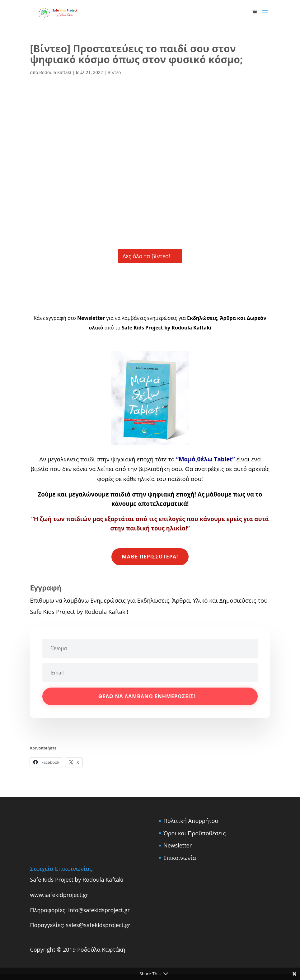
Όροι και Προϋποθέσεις (195, 833)
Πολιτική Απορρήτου (191, 821)
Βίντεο (114, 72)
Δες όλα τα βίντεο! (146, 256)
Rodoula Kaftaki (55, 72)
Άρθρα (228, 318)
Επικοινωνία (180, 858)
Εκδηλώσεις (202, 318)
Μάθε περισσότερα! (150, 557)
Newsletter (178, 845)
